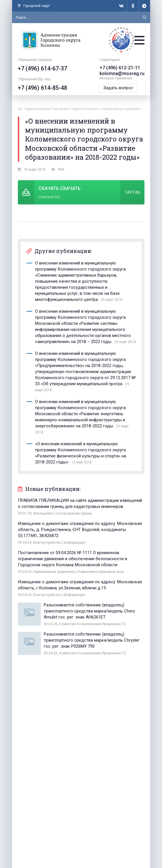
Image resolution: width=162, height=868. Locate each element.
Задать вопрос (118, 88)
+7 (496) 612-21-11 (120, 68)
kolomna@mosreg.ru (122, 73)
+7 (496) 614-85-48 (42, 88)
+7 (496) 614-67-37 (42, 68)
